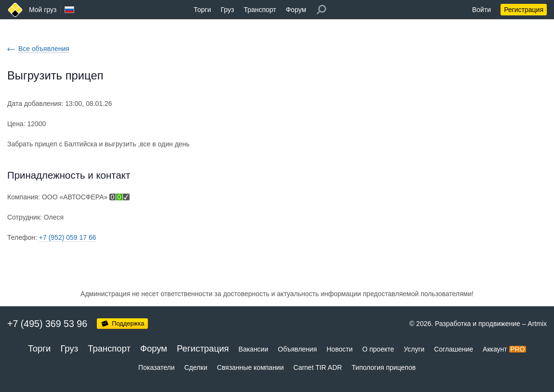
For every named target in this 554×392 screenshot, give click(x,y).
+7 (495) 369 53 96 (47, 324)
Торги (202, 10)
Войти (481, 10)
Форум (296, 10)
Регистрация (524, 10)
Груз (227, 10)
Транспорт (260, 10)
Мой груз (43, 10)
